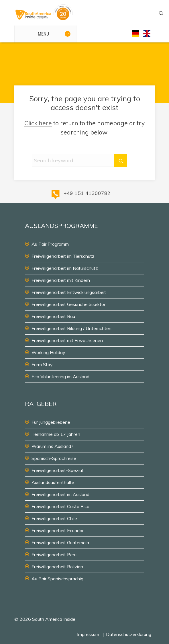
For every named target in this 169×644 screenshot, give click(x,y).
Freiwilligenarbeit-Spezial (57, 470)
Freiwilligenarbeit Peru (54, 555)
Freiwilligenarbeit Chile (54, 518)
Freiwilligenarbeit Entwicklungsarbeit (69, 292)
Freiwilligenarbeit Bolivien (57, 567)
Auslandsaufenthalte (53, 482)
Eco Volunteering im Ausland (60, 376)
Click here (38, 123)
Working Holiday (48, 352)
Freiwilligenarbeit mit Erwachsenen (67, 340)
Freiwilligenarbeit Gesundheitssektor (68, 304)
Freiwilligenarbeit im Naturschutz (65, 268)
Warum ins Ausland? (52, 446)
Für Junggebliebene (51, 422)
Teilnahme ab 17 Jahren (56, 434)
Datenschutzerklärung (129, 634)
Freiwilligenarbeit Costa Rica (60, 506)
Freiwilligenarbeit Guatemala (60, 542)
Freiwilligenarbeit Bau (53, 316)
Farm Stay (42, 364)
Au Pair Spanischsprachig (57, 579)
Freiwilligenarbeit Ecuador (58, 530)
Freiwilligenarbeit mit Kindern (61, 280)
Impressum (88, 634)
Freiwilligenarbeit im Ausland (60, 494)
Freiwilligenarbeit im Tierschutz (63, 256)
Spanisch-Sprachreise (54, 458)
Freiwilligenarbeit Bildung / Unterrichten (71, 328)
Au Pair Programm (50, 244)
